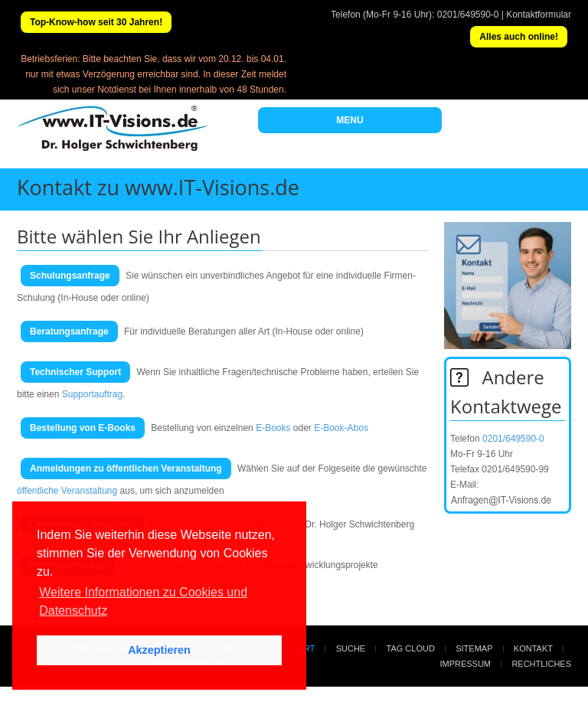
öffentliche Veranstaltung (67, 491)
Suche (351, 648)
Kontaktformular (539, 15)
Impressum (465, 664)
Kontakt (533, 648)
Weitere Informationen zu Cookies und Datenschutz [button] (143, 601)
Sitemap (474, 648)
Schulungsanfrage (70, 276)
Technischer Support (75, 372)
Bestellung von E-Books (83, 428)
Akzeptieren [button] (159, 650)
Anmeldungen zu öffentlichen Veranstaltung (126, 469)
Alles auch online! (519, 37)
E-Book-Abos (341, 428)
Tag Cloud (411, 648)
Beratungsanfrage (69, 331)
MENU (350, 120)
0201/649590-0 (468, 15)
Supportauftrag (92, 394)
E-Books (273, 428)
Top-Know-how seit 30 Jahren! (96, 22)
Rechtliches (541, 664)
